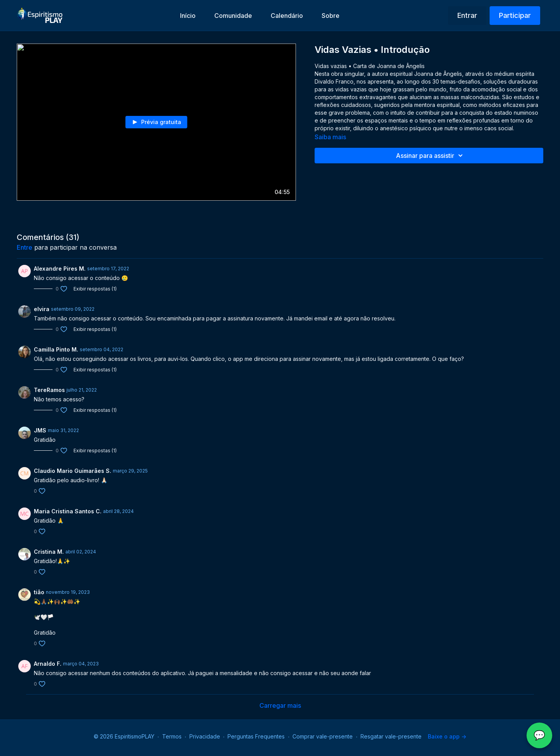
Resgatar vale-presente (391, 736)
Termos (172, 736)
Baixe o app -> (447, 736)
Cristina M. (49, 552)
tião (39, 592)
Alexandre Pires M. (60, 269)
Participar (515, 15)
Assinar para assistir (430, 156)
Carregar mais (280, 705)
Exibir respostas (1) (95, 289)
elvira (42, 309)
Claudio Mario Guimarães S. (73, 471)
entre (24, 247)
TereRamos (49, 390)
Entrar (467, 15)
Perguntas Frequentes (256, 736)
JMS (40, 430)
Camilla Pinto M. (56, 349)
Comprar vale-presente (323, 736)
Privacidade (205, 736)
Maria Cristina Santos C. (68, 511)
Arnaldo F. (48, 664)
